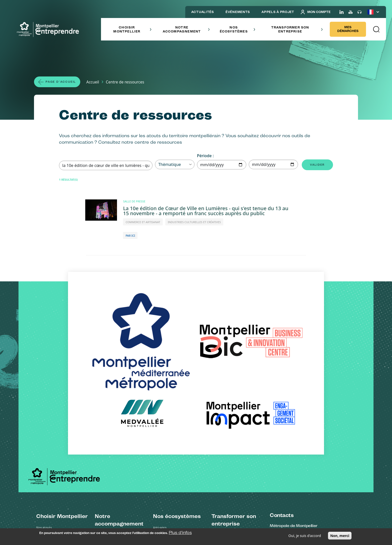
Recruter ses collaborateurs (115, 426)
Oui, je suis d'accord (305, 536)
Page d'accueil (63, 82)
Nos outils (102, 434)
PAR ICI (130, 236)
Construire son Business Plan (115, 455)
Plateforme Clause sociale (113, 470)
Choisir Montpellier (132, 29)
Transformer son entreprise (297, 29)
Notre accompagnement (186, 29)
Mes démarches (348, 29)
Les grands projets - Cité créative (60, 413)
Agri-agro (160, 384)
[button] (376, 29)
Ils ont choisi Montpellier (53, 391)
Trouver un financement (112, 405)
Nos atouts (44, 384)
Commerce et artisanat (170, 427)
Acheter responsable (226, 405)
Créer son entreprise (109, 390)
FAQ (97, 492)
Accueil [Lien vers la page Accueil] (97, 82)
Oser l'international (108, 419)
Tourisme (159, 434)
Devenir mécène (223, 434)
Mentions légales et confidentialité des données (86, 519)
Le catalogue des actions (229, 463)
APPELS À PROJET (278, 12)
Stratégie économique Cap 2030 (59, 398)
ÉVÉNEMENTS (238, 12)
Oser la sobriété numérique (231, 419)
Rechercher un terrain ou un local (118, 448)
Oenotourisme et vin (167, 420)
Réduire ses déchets (226, 397)
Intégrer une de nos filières (114, 412)
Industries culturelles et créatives (177, 398)
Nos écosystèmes (237, 29)
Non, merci (340, 536)
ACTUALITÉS (203, 12)
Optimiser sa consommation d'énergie (238, 426)
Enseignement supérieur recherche (178, 442)
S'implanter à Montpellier (112, 397)
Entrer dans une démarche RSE (234, 390)
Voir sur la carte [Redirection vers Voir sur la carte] (285, 407)
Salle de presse (213, 519)
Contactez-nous (172, 519)
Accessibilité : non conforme (139, 519)
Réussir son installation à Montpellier (62, 420)
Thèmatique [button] (175, 165)
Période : (205, 156)
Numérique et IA (164, 405)
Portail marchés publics (111, 463)
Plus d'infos (180, 533)
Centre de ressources (110, 484)
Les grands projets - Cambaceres (60, 405)
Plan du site (193, 519)
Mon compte (315, 12)
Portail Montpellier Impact (113, 477)
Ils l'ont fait (219, 455)
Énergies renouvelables (169, 391)
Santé (157, 413)
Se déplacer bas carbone (229, 412)
